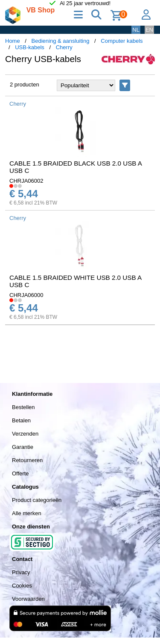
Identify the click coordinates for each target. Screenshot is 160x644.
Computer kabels (122, 41)
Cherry (64, 47)
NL (136, 30)
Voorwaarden (28, 599)
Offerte (20, 473)
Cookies (22, 586)
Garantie (23, 447)
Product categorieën (37, 500)
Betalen (21, 420)
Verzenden (25, 434)
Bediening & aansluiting (61, 41)
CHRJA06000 (26, 295)
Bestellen (23, 407)
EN (149, 30)
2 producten (25, 85)
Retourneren (27, 460)
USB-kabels (30, 47)
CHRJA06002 (26, 181)
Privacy (21, 572)
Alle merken (27, 513)
